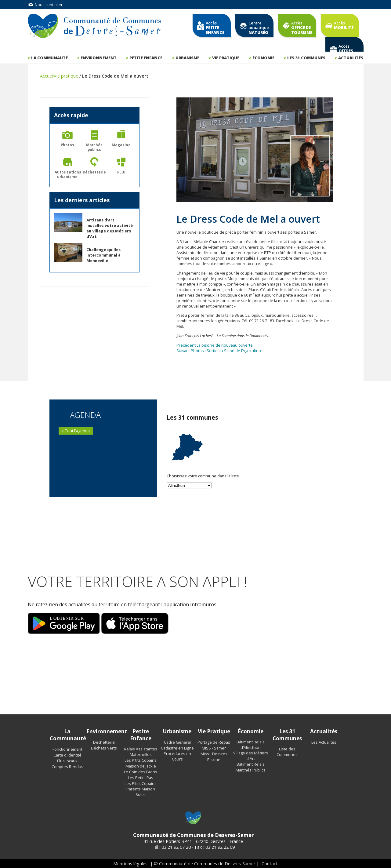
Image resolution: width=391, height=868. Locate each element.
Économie (263, 58)
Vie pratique (226, 58)
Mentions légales (130, 864)
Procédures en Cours (177, 756)
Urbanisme (187, 58)
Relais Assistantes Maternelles (141, 752)
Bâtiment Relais (251, 764)
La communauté (49, 58)
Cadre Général (177, 742)
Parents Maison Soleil (141, 792)
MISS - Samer (214, 748)
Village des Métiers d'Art (251, 756)
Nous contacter (45, 5)
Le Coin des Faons (141, 772)
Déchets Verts (104, 748)
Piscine (214, 760)
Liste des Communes (287, 752)
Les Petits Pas (141, 778)
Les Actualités (324, 742)
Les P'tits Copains (141, 760)
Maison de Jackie (141, 766)
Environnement (99, 58)
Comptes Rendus (67, 767)
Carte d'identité (67, 755)
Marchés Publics (251, 770)
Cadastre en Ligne (177, 748)
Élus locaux (67, 761)
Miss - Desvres (214, 754)
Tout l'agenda (77, 431)
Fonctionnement (67, 749)
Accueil (47, 76)
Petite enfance (146, 58)
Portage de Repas (214, 742)
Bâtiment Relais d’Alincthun (251, 745)
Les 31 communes (306, 58)
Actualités (351, 58)
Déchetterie (104, 742)
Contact (270, 864)
